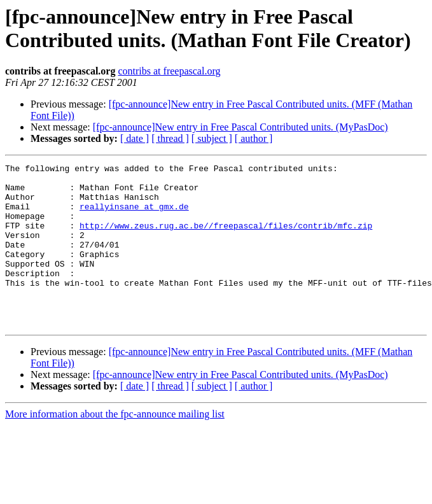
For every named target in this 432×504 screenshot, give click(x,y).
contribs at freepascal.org (169, 71)
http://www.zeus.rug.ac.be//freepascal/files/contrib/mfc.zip (226, 239)
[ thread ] (170, 138)
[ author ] (254, 138)
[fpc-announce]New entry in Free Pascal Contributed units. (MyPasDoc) (240, 127)
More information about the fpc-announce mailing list (115, 446)
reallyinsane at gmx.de (134, 216)
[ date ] (135, 138)
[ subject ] (212, 138)
